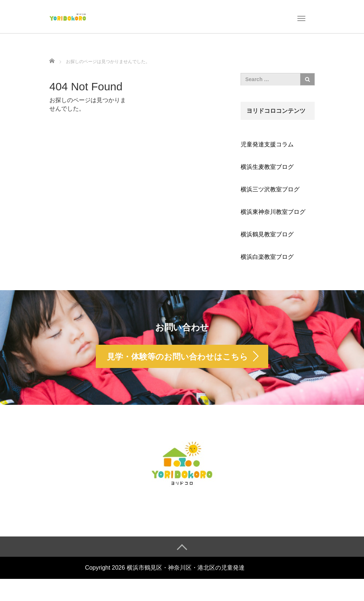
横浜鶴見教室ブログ (267, 234)
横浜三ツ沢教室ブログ (270, 189)
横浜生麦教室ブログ (267, 167)
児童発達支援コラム (267, 144)
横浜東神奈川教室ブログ (273, 212)
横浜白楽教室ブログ (267, 257)
